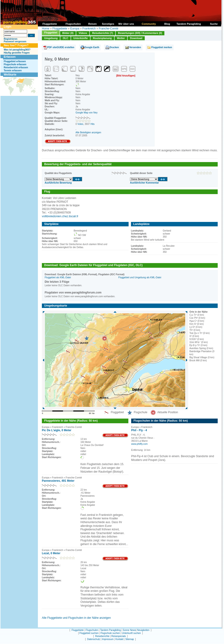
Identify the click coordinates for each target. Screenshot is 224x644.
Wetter (121, 38)
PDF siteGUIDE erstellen (61, 47)
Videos (83, 33)
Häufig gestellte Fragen (17, 53)
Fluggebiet (51, 33)
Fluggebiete (60, 29)
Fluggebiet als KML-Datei (58, 277)
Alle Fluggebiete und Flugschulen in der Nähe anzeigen (76, 618)
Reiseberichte (102, 636)
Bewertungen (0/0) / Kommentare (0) (140, 33)
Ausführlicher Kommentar (144, 183)
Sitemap (130, 639)
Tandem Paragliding (110, 630)
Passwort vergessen (15, 42)
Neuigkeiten (143, 630)
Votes (80, 124)
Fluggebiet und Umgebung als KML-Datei (140, 277)
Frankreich (89, 29)
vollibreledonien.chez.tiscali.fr (60, 216)
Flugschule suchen (110, 633)
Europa (75, 29)
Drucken (114, 47)
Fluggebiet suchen (89, 633)
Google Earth (92, 47)
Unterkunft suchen (131, 633)
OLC (65, 38)
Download (136, 38)
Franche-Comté (109, 29)
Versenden (135, 47)
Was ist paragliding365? (17, 50)
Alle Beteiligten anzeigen (88, 132)
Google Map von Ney (87, 113)
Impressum (108, 639)
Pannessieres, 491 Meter (58, 481)
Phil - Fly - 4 (139, 430)
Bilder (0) (68, 33)
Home (46, 29)
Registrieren (11, 39)
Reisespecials (119, 636)
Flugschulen (92, 630)
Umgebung (51, 38)
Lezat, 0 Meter (51, 553)
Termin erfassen (13, 71)
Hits (92, 124)
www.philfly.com (139, 444)
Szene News (129, 630)
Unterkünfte (81, 38)
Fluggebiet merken (162, 47)
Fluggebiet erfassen (15, 61)
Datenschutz (94, 639)
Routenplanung (102, 38)
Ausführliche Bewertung (58, 183)
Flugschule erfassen (15, 64)
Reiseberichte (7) (103, 33)
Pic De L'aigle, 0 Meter (57, 430)
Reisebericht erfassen (16, 67)
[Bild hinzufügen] (126, 76)
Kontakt (119, 639)
